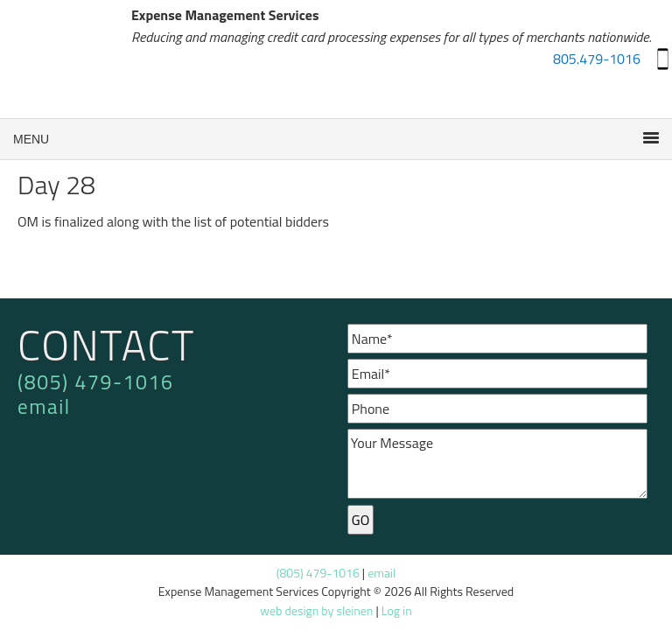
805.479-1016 (597, 59)
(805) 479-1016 (95, 382)
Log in (397, 610)
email (44, 406)
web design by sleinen (316, 610)
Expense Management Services (66, 61)
